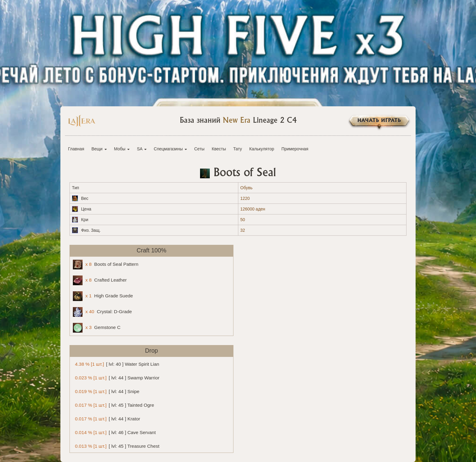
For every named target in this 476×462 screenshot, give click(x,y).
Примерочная (295, 149)
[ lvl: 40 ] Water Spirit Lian (116, 364)
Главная (76, 149)
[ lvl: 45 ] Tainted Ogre (114, 405)
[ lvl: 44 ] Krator (107, 418)
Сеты (199, 149)
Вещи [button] (99, 149)
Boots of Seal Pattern (106, 265)
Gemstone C (97, 328)
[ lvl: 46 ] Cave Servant (114, 432)
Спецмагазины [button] (170, 149)
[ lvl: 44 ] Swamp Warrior (116, 377)
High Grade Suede (103, 296)
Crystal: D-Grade (102, 312)
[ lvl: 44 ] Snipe (106, 391)
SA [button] (142, 149)
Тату (238, 149)
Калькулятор (262, 149)
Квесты (219, 149)
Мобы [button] (122, 149)
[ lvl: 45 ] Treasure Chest (116, 446)
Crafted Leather (100, 280)
